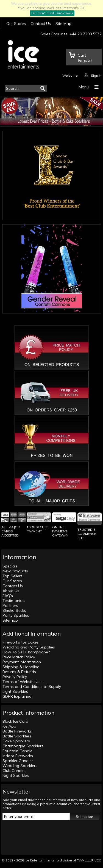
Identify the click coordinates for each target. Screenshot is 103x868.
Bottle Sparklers (17, 736)
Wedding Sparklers (20, 766)
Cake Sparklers (16, 741)
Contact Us (41, 24)
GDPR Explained (17, 696)
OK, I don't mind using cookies (52, 13)
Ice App (9, 726)
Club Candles (14, 771)
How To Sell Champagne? (26, 652)
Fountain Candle (17, 751)
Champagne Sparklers (23, 746)
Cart (85, 58)
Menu (83, 87)
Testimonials (14, 601)
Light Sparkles (15, 691)
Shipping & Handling (21, 667)
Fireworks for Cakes (21, 642)
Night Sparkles (16, 775)
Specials (10, 566)
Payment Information (22, 662)
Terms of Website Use (23, 682)
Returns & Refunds (19, 672)
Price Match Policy (19, 657)
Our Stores (16, 24)
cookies (31, 4)
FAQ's (8, 596)
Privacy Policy (15, 677)
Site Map (63, 24)
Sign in (96, 75)
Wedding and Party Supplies (29, 647)
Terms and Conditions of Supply (32, 687)
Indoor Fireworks (18, 756)
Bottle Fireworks (17, 731)
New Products (15, 571)
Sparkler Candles (18, 761)
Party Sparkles (16, 615)
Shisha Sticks (14, 610)
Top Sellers (12, 576)
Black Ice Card (15, 721)
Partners (10, 605)
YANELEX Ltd (89, 860)
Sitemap (10, 620)
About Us (11, 591)
